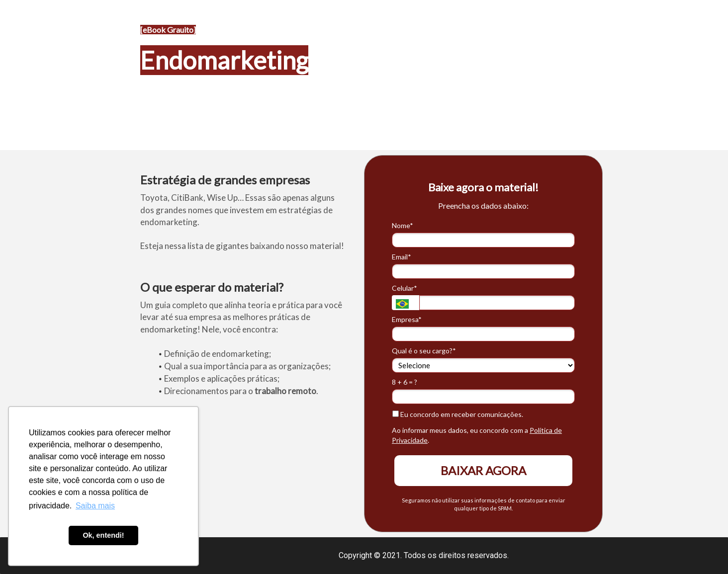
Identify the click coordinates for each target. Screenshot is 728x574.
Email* (402, 257)
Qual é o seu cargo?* (424, 351)
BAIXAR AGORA (483, 470)
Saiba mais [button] (95, 506)
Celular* (405, 288)
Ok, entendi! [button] (103, 535)
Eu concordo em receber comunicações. (458, 414)
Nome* (403, 225)
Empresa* (407, 319)
